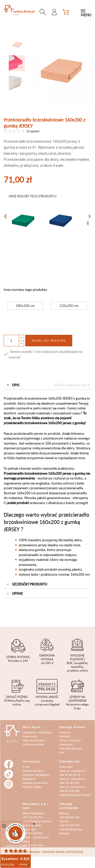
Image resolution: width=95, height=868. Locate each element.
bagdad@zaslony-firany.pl (75, 795)
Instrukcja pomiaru (71, 748)
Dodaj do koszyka (49, 340)
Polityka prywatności (35, 783)
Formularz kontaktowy (36, 775)
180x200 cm (25, 306)
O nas (26, 767)
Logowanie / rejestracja (37, 732)
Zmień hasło (30, 736)
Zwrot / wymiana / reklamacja (71, 742)
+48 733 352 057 (69, 783)
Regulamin (29, 779)
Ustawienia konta (33, 744)
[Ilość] (11, 341)
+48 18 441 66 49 (70, 775)
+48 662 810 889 (69, 791)
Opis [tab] (48, 385)
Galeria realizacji (33, 771)
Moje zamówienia (33, 740)
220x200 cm (69, 306)
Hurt (62, 752)
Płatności (65, 736)
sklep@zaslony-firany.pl (37, 821)
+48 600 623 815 (33, 833)
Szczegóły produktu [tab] (27, 584)
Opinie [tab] (14, 593)
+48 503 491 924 (33, 845)
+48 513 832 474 (33, 817)
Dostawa (65, 732)
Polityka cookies (32, 787)
